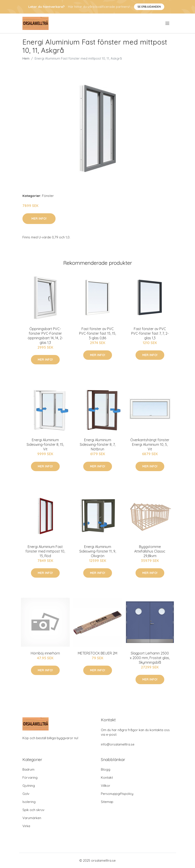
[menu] (168, 23)
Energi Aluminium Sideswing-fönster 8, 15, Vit (45, 444)
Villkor (106, 786)
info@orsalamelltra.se (118, 744)
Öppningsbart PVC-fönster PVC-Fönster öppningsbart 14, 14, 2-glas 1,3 (45, 336)
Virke (26, 826)
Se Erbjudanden (149, 7)
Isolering (29, 802)
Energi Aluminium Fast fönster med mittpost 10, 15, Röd (45, 551)
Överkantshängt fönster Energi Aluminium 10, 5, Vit (150, 444)
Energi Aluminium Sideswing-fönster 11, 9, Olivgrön (98, 551)
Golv (26, 794)
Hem (26, 58)
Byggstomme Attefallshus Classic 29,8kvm (150, 551)
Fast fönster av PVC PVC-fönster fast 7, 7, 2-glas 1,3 (150, 333)
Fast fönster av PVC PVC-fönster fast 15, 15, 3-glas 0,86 (97, 333)
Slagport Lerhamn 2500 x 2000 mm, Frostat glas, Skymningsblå (150, 658)
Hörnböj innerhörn (45, 653)
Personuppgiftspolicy (117, 794)
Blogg (106, 769)
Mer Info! (39, 219)
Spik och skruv (33, 810)
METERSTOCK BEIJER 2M (97, 653)
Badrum (28, 769)
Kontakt (107, 778)
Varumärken (32, 818)
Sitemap (107, 802)
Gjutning (29, 786)
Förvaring (30, 778)
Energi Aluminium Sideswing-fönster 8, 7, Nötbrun (97, 444)
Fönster (48, 196)
